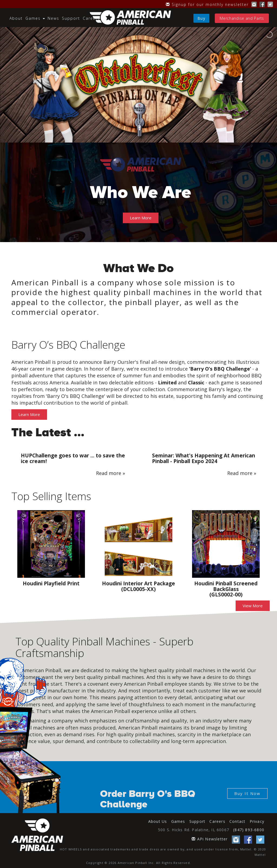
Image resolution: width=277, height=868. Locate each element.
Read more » (111, 473)
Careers (91, 18)
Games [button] (35, 18)
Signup (207, 4)
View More (253, 606)
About (16, 18)
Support (71, 18)
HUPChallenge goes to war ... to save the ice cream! (73, 458)
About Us (158, 821)
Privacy (257, 821)
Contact (237, 821)
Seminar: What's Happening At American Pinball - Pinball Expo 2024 (204, 458)
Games (178, 821)
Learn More (141, 218)
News (53, 18)
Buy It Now (247, 793)
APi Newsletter (210, 839)
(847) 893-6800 (249, 830)
